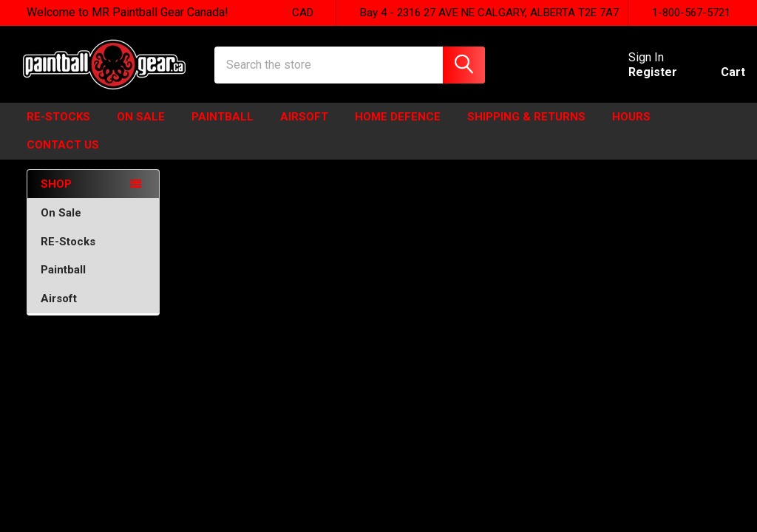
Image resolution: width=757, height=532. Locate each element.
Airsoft (304, 128)
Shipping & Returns (526, 128)
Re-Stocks (58, 128)
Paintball (223, 128)
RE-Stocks (94, 253)
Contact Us (63, 156)
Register (638, 79)
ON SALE (141, 128)
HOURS (631, 128)
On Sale (94, 224)
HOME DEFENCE (398, 128)
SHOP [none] (56, 195)
